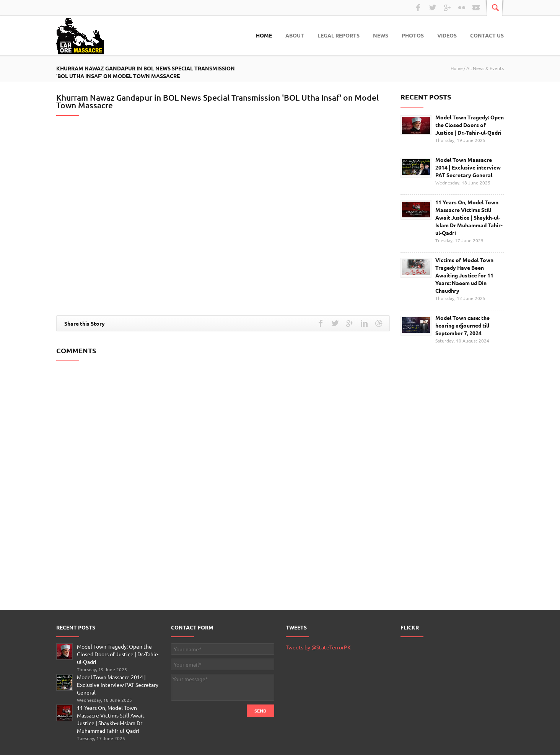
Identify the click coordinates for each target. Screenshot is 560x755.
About (295, 35)
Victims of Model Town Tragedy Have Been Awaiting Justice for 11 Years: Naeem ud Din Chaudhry (464, 275)
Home (264, 35)
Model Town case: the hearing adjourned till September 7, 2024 (462, 325)
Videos (447, 35)
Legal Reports (339, 35)
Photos (413, 35)
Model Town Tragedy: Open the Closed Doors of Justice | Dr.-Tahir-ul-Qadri (470, 125)
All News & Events (485, 68)
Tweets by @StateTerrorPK (318, 647)
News (381, 35)
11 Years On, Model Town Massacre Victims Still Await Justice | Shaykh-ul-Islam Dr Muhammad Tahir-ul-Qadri (469, 217)
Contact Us (487, 35)
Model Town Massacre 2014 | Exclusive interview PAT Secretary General (468, 167)
